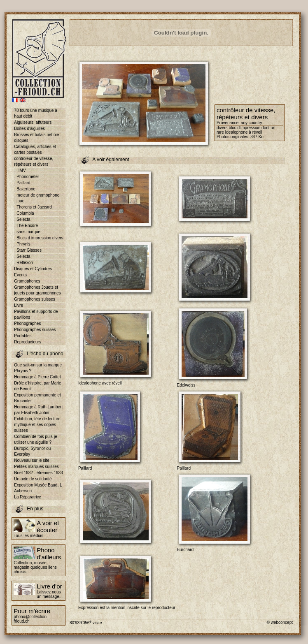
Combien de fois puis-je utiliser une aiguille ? (36, 439)
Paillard (23, 183)
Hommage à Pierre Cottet (37, 377)
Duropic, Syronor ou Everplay (32, 451)
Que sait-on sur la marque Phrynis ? (38, 368)
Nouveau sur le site (32, 460)
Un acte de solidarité (33, 479)
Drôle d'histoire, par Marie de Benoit (37, 386)
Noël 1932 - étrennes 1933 (38, 473)
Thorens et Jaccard (34, 207)
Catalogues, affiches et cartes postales (35, 149)
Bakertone (26, 189)
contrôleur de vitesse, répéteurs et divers (34, 161)
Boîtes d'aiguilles (29, 129)
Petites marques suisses (36, 467)
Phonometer (28, 177)
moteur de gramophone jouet (38, 198)
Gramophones (27, 281)
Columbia (25, 213)
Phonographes (27, 323)
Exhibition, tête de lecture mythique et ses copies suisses (37, 425)
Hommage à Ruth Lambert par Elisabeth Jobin (38, 410)
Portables (23, 336)
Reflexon (24, 263)
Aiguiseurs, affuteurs (33, 122)
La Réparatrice (28, 497)
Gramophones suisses (35, 299)
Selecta (23, 219)
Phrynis (23, 244)
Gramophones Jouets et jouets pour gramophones (37, 290)
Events (20, 275)
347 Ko (257, 137)
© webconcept (280, 622)
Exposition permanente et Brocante (37, 398)
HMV (21, 170)
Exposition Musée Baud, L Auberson (38, 488)
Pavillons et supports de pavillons (36, 314)
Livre (19, 305)
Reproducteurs (28, 342)
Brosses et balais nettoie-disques (37, 138)
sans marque (28, 232)
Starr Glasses (29, 250)
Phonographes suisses (35, 330)
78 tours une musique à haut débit (36, 113)
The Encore (27, 226)
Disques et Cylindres (33, 269)
